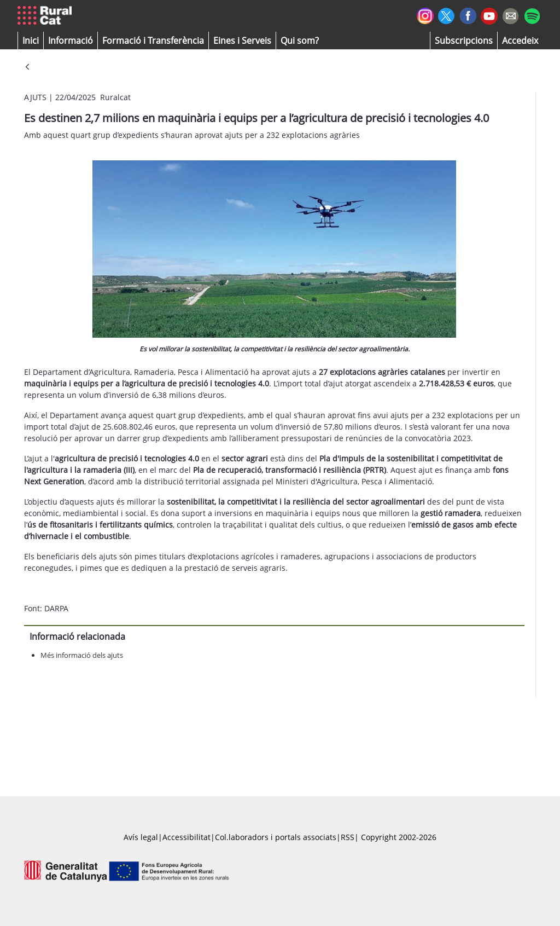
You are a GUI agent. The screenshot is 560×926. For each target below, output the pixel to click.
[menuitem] (153, 40)
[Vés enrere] (27, 68)
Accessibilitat (186, 837)
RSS (348, 837)
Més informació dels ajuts (82, 655)
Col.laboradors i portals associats (276, 837)
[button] (31, 40)
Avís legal (141, 837)
